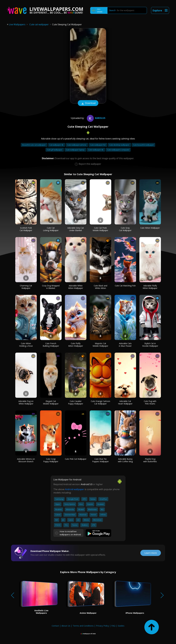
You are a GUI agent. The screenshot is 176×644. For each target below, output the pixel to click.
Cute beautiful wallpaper (143, 145)
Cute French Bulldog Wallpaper (51, 345)
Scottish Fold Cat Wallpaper (26, 229)
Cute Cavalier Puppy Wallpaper (76, 402)
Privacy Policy (102, 626)
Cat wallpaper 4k (57, 145)
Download (88, 103)
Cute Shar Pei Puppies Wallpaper (100, 460)
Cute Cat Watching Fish (125, 286)
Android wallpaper (75, 489)
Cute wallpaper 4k (96, 150)
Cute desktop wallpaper (119, 145)
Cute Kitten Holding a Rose (26, 345)
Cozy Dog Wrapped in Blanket (51, 287)
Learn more (151, 553)
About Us (66, 626)
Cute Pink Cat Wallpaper (76, 459)
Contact (55, 626)
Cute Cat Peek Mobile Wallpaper (100, 229)
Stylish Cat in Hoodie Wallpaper (150, 345)
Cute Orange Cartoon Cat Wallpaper (100, 402)
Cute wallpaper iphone (77, 145)
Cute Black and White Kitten (100, 287)
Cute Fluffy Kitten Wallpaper (76, 345)
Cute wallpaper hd (98, 145)
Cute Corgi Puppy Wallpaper (51, 460)
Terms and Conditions (83, 626)
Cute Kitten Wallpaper (150, 228)
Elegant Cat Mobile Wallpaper (51, 402)
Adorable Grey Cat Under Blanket (76, 229)
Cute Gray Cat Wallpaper (125, 229)
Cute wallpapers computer (118, 150)
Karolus (96, 118)
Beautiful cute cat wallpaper (34, 145)
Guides (121, 626)
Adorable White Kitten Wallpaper (76, 287)
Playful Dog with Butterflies (150, 460)
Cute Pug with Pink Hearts (150, 402)
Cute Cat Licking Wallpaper (51, 229)
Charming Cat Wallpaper (26, 287)
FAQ (113, 626)
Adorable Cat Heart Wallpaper (125, 402)
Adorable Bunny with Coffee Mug (125, 460)
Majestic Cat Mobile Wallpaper (100, 345)
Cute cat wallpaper (39, 24)
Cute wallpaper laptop (75, 150)
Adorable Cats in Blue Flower (125, 345)
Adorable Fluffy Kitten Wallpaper (150, 287)
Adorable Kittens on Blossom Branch (26, 460)
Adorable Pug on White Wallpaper (26, 402)
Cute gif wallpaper (55, 150)
